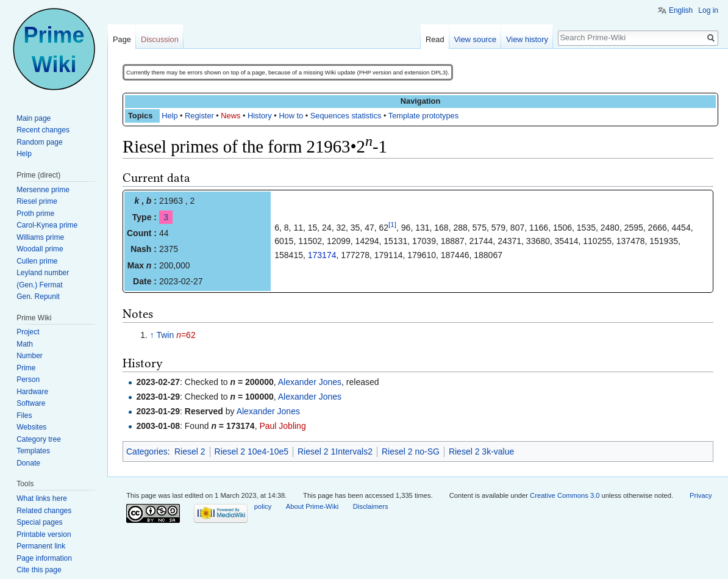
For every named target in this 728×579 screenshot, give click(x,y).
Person (28, 379)
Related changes (44, 511)
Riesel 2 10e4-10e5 (252, 451)
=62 (186, 335)
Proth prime (35, 214)
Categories (147, 451)
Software (31, 403)
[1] (392, 224)
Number (30, 356)
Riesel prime (37, 201)
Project (28, 332)
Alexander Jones (310, 382)
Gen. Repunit (38, 297)
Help (170, 116)
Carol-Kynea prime (47, 225)
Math (25, 344)
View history (527, 39)
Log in (708, 10)
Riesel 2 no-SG (411, 451)
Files (24, 415)
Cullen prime (37, 261)
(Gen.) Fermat (39, 285)
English (681, 10)
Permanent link (41, 546)
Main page (34, 118)
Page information (44, 558)
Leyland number (43, 273)
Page (122, 39)
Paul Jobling (282, 426)
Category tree (39, 439)
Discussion (160, 39)
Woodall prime (40, 249)
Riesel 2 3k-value (481, 451)
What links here (42, 498)
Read (435, 39)
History (260, 116)
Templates (33, 451)
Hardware (32, 392)
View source (475, 39)
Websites (31, 427)
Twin (165, 335)
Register (199, 116)
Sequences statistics (346, 116)
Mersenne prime (43, 190)
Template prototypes (423, 116)
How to (291, 116)
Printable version (44, 534)
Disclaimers (371, 506)
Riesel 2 (190, 451)
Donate (28, 463)
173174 (322, 255)
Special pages (39, 522)
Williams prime (40, 237)
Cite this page (39, 570)
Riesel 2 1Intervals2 (335, 451)
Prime (26, 368)
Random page (39, 142)
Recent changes (43, 130)
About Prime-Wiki (312, 506)
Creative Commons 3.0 (565, 495)
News (230, 116)
